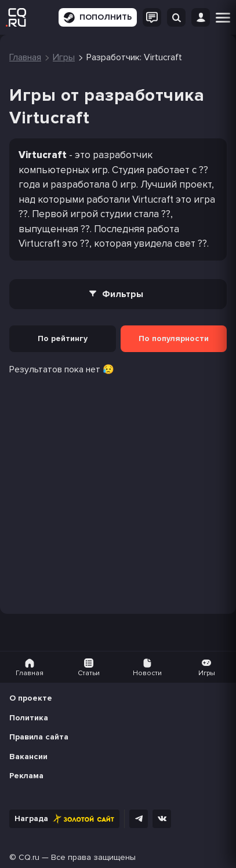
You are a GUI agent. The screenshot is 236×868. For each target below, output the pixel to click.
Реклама (26, 776)
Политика (29, 718)
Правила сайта (39, 737)
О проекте (31, 698)
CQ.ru (29, 857)
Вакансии (28, 757)
